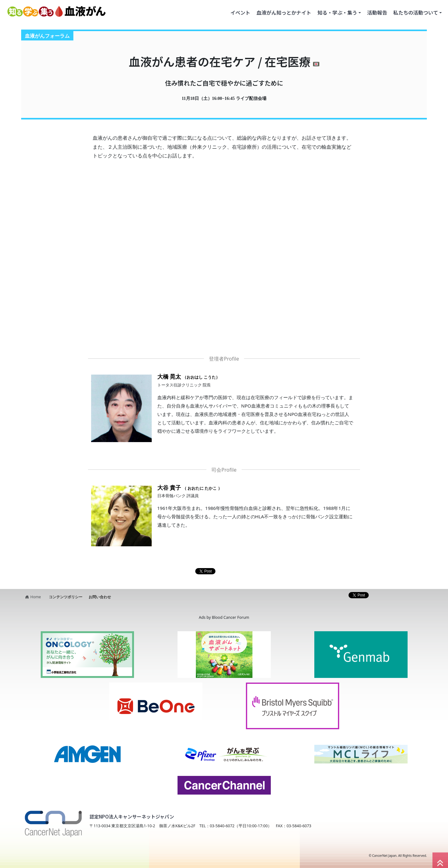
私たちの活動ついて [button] (416, 12)
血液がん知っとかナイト (284, 12)
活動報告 (377, 12)
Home (32, 597)
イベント (240, 12)
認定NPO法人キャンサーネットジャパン (132, 817)
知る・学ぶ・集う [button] (337, 12)
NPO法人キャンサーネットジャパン (73, 856)
